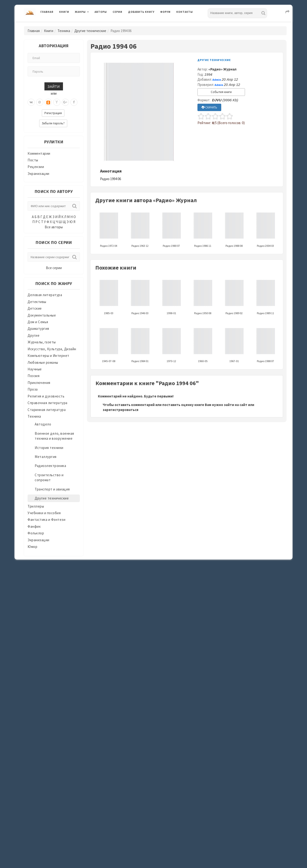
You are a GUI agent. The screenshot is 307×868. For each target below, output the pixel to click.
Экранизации (38, 174)
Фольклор (36, 533)
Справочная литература (48, 403)
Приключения (39, 383)
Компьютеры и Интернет (48, 356)
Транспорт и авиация (52, 489)
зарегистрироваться (120, 410)
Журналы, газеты (42, 342)
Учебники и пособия (44, 513)
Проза (33, 389)
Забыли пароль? (53, 123)
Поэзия (34, 376)
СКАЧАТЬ (209, 107)
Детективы (37, 302)
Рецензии (36, 167)
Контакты (185, 12)
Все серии (54, 268)
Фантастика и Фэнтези (46, 520)
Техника (64, 31)
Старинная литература (47, 410)
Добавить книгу (141, 12)
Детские (35, 308)
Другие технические (90, 31)
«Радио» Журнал (222, 69)
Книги (64, 12)
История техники (49, 448)
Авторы (101, 12)
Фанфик (34, 526)
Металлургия (46, 457)
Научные (35, 369)
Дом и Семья (38, 322)
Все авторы (54, 227)
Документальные (42, 315)
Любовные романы (43, 362)
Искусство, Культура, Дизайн (52, 349)
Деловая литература (45, 295)
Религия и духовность (46, 396)
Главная (47, 12)
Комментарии (39, 153)
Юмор (32, 547)
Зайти (54, 86)
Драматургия (38, 329)
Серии (118, 12)
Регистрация (53, 113)
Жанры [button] (80, 12)
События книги (221, 92)
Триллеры (36, 506)
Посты (33, 160)
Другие (34, 335)
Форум (165, 12)
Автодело (43, 424)
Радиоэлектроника (50, 466)
